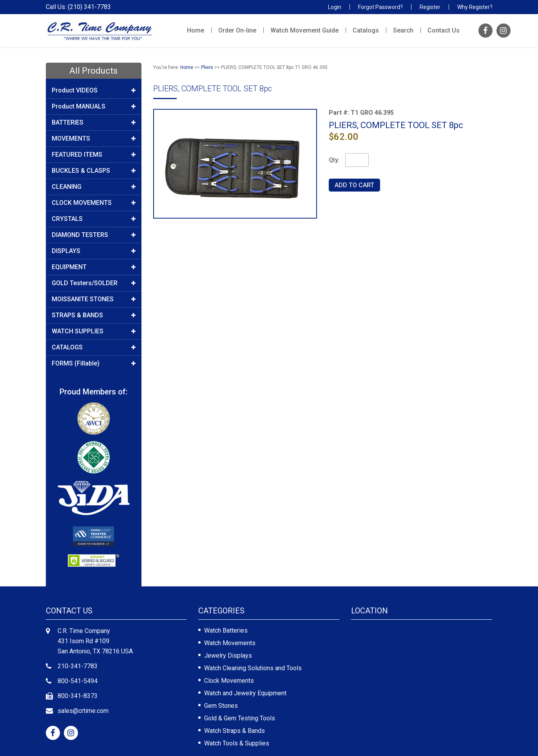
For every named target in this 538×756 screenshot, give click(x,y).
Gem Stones (221, 706)
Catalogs (366, 30)
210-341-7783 (78, 666)
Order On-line (237, 30)
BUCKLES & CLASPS (94, 171)
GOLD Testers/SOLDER (94, 283)
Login (335, 7)
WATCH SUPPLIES (94, 331)
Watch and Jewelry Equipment (245, 693)
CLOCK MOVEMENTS (94, 203)
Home (196, 30)
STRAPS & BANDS (94, 315)
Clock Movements (229, 681)
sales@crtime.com (83, 711)
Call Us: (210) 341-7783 (78, 7)
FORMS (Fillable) (94, 364)
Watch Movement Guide (304, 30)
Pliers (207, 67)
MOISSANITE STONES (94, 299)
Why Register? (475, 7)
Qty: (334, 160)
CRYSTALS (94, 219)
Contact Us (444, 30)
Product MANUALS (94, 107)
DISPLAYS (94, 251)
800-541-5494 (78, 681)
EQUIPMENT (94, 267)
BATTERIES (94, 123)
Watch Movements (230, 643)
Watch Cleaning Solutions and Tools (253, 668)
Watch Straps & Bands (235, 731)
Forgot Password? (380, 7)
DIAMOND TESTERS (94, 235)
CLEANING (94, 187)
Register (430, 7)
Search (403, 30)
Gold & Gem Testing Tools (240, 718)
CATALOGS (94, 347)
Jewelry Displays (228, 656)
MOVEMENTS (94, 139)
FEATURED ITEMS (94, 155)
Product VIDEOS (94, 90)
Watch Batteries (226, 630)
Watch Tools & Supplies (237, 743)
